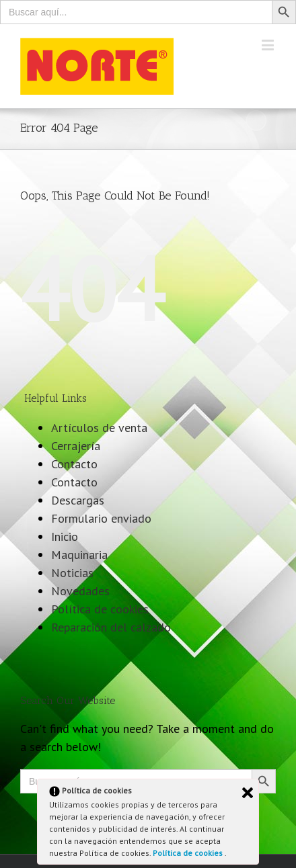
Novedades (80, 591)
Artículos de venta (99, 428)
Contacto (74, 464)
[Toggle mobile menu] (269, 45)
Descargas (78, 500)
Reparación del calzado (111, 627)
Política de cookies (189, 853)
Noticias (72, 573)
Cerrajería (76, 446)
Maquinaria (79, 555)
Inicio (65, 536)
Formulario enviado (101, 518)
